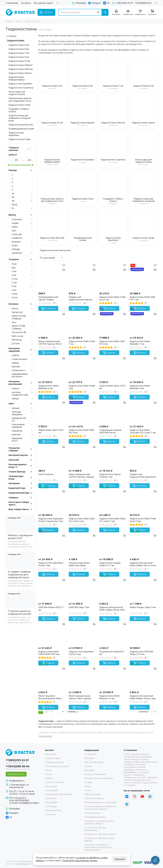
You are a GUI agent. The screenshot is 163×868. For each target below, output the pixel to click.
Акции (88, 786)
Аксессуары (51, 786)
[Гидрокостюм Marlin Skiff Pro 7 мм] (143, 277)
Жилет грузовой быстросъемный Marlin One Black (50, 697)
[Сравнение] (128, 13)
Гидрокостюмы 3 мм (19, 45)
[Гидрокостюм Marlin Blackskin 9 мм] (52, 366)
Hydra (22, 245)
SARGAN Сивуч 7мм (79, 607)
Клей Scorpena (46, 474)
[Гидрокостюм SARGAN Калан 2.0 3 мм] (143, 631)
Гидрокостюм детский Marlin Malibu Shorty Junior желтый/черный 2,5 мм (143, 564)
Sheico (22, 309)
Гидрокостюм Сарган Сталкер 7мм (110, 476)
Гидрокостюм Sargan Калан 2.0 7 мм (110, 564)
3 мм (22, 286)
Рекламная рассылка (95, 817)
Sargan (22, 223)
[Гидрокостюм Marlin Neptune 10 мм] (113, 676)
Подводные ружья (54, 762)
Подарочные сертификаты (59, 794)
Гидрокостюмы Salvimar (21, 69)
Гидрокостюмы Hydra (19, 139)
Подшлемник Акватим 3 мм (112, 653)
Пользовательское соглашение (100, 802)
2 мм (22, 290)
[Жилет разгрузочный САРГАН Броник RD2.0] (52, 321)
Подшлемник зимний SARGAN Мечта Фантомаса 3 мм (110, 431)
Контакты (26, 3)
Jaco (22, 322)
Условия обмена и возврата (99, 778)
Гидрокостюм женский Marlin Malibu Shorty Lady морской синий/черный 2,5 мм (143, 697)
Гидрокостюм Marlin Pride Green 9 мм (143, 520)
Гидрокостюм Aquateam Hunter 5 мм (81, 653)
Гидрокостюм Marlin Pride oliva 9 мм (112, 298)
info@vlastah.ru (17, 781)
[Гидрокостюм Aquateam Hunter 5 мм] (82, 631)
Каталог (19, 21)
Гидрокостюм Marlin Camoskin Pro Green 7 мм (143, 431)
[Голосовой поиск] (98, 12)
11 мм (22, 283)
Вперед (73, 712)
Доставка (89, 770)
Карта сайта (26, 861)
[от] (16, 160)
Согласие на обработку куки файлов (99, 839)
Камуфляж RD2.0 (22, 440)
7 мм (22, 271)
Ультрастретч (22, 370)
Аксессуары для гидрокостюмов (17, 93)
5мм (22, 268)
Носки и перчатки (54, 782)
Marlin (22, 227)
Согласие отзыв (92, 813)
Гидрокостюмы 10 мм (19, 61)
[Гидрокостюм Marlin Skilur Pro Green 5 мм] (82, 498)
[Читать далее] (45, 736)
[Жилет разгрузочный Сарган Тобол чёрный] (82, 676)
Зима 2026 (50, 754)
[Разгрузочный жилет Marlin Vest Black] (82, 543)
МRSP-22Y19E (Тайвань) (22, 317)
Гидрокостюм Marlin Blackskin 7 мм (140, 343)
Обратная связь (92, 794)
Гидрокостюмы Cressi (19, 105)
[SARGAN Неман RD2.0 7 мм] (52, 587)
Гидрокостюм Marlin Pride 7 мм (82, 343)
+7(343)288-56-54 (143, 3)
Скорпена (22, 219)
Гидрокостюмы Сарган (20, 73)
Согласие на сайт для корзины (100, 834)
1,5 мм (22, 298)
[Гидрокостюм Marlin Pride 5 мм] (82, 366)
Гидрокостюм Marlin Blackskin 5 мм (140, 387)
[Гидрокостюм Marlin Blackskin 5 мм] (143, 366)
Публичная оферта (94, 798)
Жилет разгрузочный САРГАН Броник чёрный (81, 476)
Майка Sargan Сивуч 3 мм (143, 607)
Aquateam (22, 253)
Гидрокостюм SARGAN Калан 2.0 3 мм (141, 653)
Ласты (48, 770)
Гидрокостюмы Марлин (21, 65)
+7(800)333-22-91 (123, 3)
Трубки (49, 778)
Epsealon (22, 242)
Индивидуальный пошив (21, 129)
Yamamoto (22, 312)
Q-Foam (22, 344)
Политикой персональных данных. (80, 861)
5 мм (22, 275)
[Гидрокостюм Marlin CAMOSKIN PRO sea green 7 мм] (52, 631)
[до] (29, 160)
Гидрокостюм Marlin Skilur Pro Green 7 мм (112, 520)
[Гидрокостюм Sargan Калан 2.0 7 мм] (113, 543)
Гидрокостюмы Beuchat (21, 125)
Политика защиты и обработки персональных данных (100, 808)
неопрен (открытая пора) (22, 394)
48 (22, 201)
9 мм (22, 264)
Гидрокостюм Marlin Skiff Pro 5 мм (112, 343)
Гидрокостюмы (16, 41)
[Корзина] (152, 13)
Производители (53, 810)
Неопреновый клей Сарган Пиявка (48, 298)
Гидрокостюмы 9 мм (19, 57)
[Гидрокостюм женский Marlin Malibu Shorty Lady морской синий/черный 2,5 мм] (143, 676)
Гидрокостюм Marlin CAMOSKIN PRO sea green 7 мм (49, 653)
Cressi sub (22, 234)
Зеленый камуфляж (22, 413)
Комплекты (51, 798)
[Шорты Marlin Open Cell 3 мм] (113, 366)
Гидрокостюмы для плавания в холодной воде (19, 118)
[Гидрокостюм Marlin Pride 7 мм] (82, 321)
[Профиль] (116, 13)
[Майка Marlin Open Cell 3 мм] (52, 410)
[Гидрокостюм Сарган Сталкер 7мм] (113, 454)
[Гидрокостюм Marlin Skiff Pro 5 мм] (113, 321)
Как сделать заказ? (43, 3)
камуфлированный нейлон (22, 375)
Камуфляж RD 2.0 (22, 419)
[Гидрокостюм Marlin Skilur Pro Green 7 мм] (113, 498)
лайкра (22, 363)
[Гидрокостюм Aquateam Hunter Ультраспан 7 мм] (52, 498)
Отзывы (88, 782)
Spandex (22, 367)
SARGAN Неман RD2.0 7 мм (51, 609)
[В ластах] (20, 12)
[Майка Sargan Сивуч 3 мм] (143, 587)
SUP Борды (51, 806)
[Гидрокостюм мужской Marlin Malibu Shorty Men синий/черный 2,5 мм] (113, 587)
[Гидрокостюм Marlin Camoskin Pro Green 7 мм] (143, 410)
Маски (48, 774)
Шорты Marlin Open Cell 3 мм (112, 387)
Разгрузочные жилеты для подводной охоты (20, 100)
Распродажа (51, 790)
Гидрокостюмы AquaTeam (16, 134)
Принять (120, 859)
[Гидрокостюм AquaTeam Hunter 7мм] (52, 543)
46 (22, 197)
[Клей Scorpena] (52, 454)
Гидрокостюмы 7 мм (19, 53)
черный (22, 408)
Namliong (22, 340)
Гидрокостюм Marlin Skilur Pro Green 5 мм (82, 520)
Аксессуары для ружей (57, 766)
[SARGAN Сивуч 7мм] (82, 587)
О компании (12, 3)
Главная (9, 21)
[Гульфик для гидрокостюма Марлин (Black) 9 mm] (82, 277)
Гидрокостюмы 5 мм (19, 49)
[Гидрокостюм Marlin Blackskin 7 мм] (143, 321)
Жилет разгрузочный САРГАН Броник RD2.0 (50, 343)
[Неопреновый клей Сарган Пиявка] (52, 277)
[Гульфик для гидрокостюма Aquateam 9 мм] (143, 454)
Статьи (88, 790)
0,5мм (22, 294)
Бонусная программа (95, 774)
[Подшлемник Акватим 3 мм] (113, 631)
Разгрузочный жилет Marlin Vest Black (79, 564)
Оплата (88, 766)
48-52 (22, 205)
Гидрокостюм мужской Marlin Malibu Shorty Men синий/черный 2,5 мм (112, 609)
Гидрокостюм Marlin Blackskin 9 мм (48, 387)
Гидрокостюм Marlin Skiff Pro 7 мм (142, 298)
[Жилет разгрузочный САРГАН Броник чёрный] (82, 454)
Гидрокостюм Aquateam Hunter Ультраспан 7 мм (51, 520)
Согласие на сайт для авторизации (95, 829)
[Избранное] (140, 13)
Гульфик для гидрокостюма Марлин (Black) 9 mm (81, 298)
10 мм (22, 279)
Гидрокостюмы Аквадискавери (17, 78)
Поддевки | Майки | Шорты (19, 110)
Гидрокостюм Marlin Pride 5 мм (82, 387)
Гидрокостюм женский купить (55, 250)
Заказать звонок (16, 774)
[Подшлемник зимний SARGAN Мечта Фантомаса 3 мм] (113, 410)
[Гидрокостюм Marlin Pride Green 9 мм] (143, 498)
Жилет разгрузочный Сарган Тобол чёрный (80, 697)
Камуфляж (22, 431)
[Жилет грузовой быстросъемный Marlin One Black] (52, 676)
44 (22, 193)
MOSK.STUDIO (22, 864)
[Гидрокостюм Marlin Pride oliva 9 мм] (113, 277)
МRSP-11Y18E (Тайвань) (22, 327)
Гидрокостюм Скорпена (21, 88)
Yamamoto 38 (22, 332)
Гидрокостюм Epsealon (20, 84)
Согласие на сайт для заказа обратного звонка (99, 822)
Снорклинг (50, 814)
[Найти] (105, 12)
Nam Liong (22, 336)
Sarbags (22, 249)
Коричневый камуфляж (22, 426)
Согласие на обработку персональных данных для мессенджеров (98, 847)
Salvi (22, 231)
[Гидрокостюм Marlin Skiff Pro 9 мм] (82, 410)
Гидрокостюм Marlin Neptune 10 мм (109, 697)
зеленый (22, 435)
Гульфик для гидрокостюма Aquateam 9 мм (143, 476)
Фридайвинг (51, 802)
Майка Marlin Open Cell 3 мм (51, 431)
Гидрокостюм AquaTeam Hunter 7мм (51, 564)
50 (22, 208)
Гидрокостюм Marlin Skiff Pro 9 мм (81, 431)
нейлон (22, 355)
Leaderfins (22, 238)
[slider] (9, 165)
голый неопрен (22, 359)
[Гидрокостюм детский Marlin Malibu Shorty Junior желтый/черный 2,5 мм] (143, 543)
